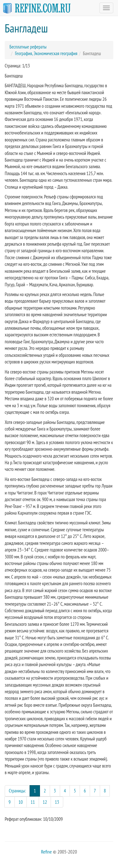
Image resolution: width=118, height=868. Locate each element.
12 (45, 802)
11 (33, 802)
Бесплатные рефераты (28, 47)
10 (21, 802)
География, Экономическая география (46, 53)
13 (57, 802)
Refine (46, 852)
